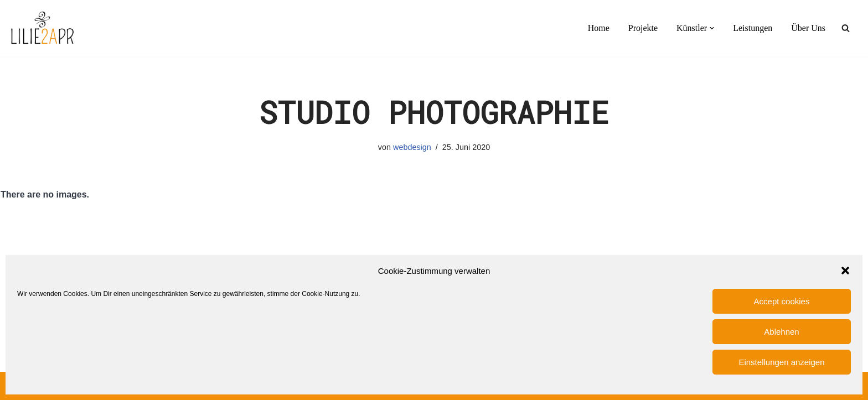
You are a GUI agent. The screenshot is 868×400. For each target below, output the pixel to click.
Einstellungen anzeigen (781, 362)
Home (599, 28)
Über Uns (808, 28)
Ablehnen (781, 332)
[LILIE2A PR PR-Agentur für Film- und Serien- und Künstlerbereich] (42, 28)
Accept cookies (782, 301)
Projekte (643, 28)
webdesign (412, 147)
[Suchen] (846, 28)
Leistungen (753, 28)
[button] (845, 271)
